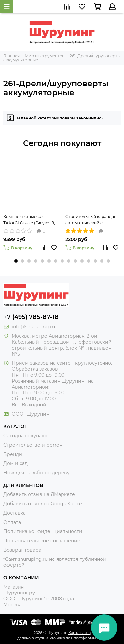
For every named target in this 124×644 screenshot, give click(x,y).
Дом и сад (16, 463)
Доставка (15, 513)
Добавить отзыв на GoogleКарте (43, 504)
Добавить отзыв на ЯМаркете (39, 494)
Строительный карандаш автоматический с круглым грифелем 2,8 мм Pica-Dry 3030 (92, 220)
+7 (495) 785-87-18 (31, 317)
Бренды (13, 454)
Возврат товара (22, 550)
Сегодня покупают (62, 143)
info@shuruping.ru (33, 327)
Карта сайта (80, 633)
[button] (16, 261)
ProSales (57, 638)
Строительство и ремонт (34, 445)
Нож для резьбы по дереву (37, 473)
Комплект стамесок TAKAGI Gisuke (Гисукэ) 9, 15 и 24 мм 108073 (29, 220)
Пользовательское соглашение (42, 541)
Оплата (12, 522)
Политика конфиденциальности (43, 531)
